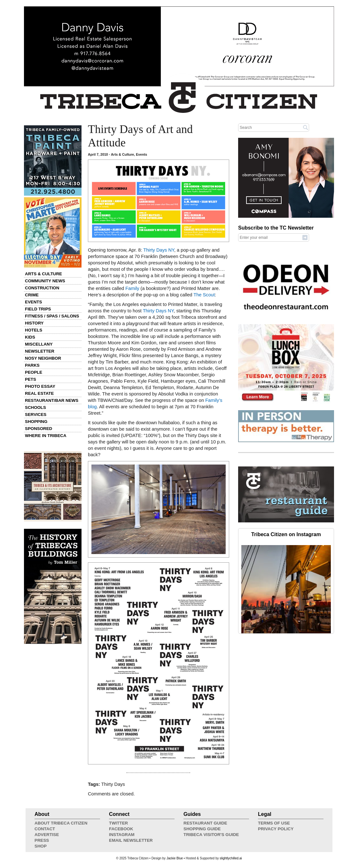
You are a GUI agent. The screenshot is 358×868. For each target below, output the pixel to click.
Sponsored (39, 429)
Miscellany (39, 344)
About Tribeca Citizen (61, 823)
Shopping (36, 422)
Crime (32, 295)
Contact (45, 829)
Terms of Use (274, 823)
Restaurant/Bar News (52, 400)
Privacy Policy (276, 829)
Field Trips (38, 309)
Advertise (47, 835)
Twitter (118, 823)
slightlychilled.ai (231, 858)
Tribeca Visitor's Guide (211, 835)
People (34, 372)
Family (132, 288)
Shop (41, 846)
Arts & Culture (43, 274)
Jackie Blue (175, 858)
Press (42, 840)
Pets (31, 379)
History (34, 323)
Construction (42, 288)
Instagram (122, 835)
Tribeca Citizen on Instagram (286, 534)
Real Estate (39, 393)
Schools (35, 407)
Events (33, 302)
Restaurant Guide (205, 823)
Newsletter (40, 351)
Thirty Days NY (159, 250)
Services (36, 414)
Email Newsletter (131, 840)
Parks (32, 365)
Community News (45, 281)
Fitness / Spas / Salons (52, 316)
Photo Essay (40, 386)
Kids (30, 337)
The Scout (204, 295)
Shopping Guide (202, 829)
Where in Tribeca (46, 436)
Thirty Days (113, 784)
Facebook (121, 829)
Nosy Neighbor (43, 358)
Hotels (34, 330)
